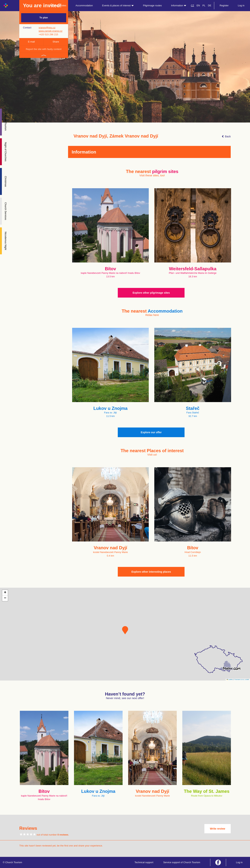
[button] (125, 630)
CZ (192, 5)
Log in (241, 5)
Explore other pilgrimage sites (151, 293)
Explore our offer (151, 432)
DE (210, 5)
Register (224, 5)
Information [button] (179, 5)
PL (204, 5)
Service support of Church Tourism (182, 862)
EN (198, 5)
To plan (44, 18)
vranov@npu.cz (47, 28)
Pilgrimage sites (58, 5)
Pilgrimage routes (152, 5)
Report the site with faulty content (44, 49)
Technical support (144, 862)
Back (226, 136)
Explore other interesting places (151, 572)
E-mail (31, 42)
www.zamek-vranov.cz (50, 31)
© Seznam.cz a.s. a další (241, 679)
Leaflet (230, 679)
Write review (218, 829)
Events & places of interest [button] (118, 5)
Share (56, 42)
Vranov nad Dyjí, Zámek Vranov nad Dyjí (116, 136)
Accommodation (84, 5)
